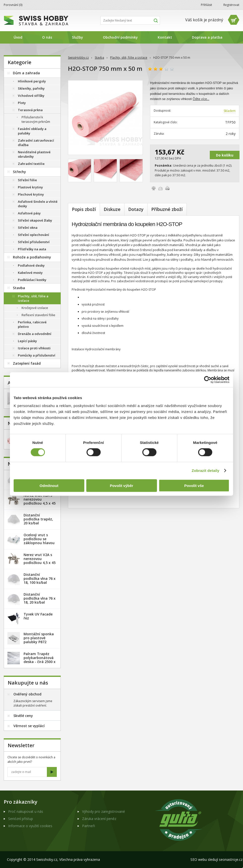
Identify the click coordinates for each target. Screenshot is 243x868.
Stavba (99, 58)
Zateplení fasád (27, 363)
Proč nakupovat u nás (26, 811)
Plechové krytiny (31, 194)
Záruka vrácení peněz (99, 819)
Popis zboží (84, 209)
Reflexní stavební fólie (38, 315)
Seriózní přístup (21, 819)
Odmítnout (49, 485)
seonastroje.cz (231, 859)
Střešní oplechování (33, 235)
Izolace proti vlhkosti (34, 348)
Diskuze (112, 209)
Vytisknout (167, 188)
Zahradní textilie (31, 164)
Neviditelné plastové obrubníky (34, 154)
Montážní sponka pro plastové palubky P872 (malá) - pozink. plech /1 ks (39, 642)
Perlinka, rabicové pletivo (32, 324)
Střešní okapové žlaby (35, 220)
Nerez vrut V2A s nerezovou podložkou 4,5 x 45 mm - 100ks (40, 561)
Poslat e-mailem (160, 188)
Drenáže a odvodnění (35, 334)
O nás (47, 37)
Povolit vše (194, 485)
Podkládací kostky (32, 280)
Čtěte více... (201, 99)
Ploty (22, 103)
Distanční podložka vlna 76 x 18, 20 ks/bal (40, 598)
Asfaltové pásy (29, 213)
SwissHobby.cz (78, 58)
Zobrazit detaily (206, 471)
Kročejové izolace (35, 308)
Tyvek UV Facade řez (38, 616)
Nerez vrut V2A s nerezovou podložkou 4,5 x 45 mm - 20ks (40, 501)
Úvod (18, 37)
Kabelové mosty (30, 273)
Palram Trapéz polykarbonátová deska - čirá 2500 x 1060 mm (40, 660)
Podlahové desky (31, 265)
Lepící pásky (27, 341)
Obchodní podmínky (120, 37)
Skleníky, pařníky (31, 88)
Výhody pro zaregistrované (104, 811)
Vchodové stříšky (31, 96)
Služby (77, 37)
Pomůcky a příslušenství (37, 355)
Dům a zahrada (26, 73)
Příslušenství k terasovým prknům (36, 119)
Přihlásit (206, 5)
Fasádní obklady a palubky (32, 131)
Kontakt (165, 37)
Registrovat (231, 5)
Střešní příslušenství (34, 242)
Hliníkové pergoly (32, 81)
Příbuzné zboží (167, 209)
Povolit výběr (121, 485)
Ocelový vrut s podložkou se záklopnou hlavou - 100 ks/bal (39, 541)
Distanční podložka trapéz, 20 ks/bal (38, 519)
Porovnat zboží (153, 188)
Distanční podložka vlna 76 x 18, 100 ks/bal (40, 578)
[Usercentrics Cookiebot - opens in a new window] (208, 380)
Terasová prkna (30, 110)
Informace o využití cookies (30, 826)
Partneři (89, 826)
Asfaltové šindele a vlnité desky (38, 204)
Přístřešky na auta (32, 249)
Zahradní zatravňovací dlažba (36, 143)
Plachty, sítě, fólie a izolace (129, 58)
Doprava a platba (207, 37)
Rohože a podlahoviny (32, 257)
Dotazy (136, 209)
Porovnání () (13, 5)
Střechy (19, 172)
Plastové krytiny (30, 187)
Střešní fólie (27, 180)
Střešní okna (28, 228)
